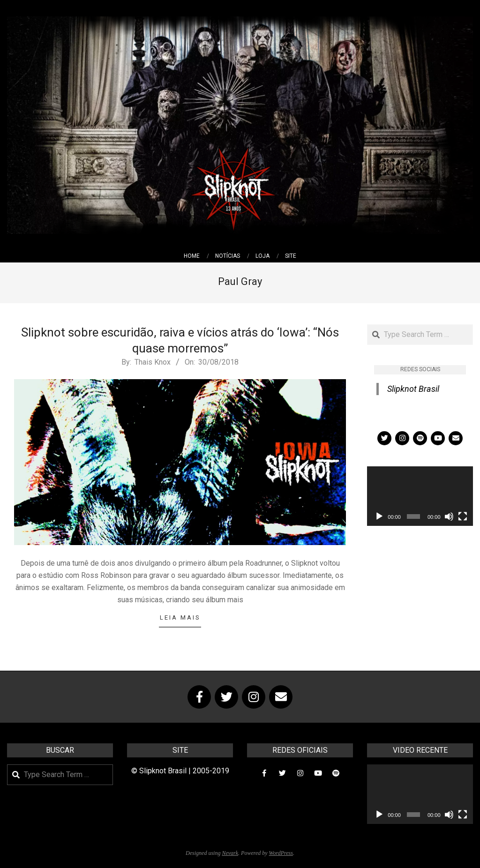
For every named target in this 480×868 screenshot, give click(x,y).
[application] (420, 496)
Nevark (230, 853)
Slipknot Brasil (413, 389)
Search (368, 325)
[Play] (379, 516)
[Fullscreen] (463, 516)
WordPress (281, 853)
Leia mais (180, 617)
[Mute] (449, 516)
